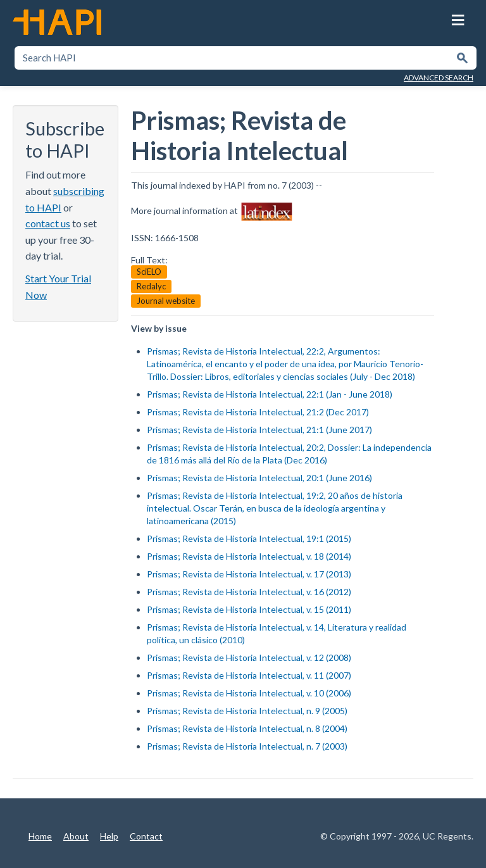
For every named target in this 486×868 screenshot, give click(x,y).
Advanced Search (439, 78)
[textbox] (233, 58)
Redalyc (151, 286)
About (76, 836)
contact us (48, 223)
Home (40, 836)
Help (109, 836)
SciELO (149, 272)
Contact (146, 836)
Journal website (166, 301)
